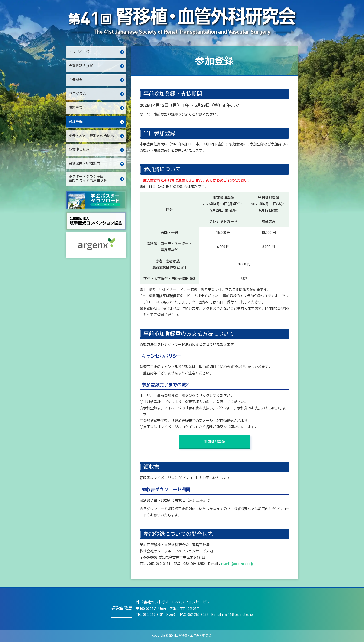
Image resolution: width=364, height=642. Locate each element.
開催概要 (76, 80)
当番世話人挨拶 (81, 66)
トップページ (79, 52)
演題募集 (76, 108)
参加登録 (76, 122)
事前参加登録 (214, 442)
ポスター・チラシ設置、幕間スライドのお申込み (88, 179)
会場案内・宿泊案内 (84, 163)
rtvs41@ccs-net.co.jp (237, 564)
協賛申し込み (79, 150)
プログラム (77, 94)
